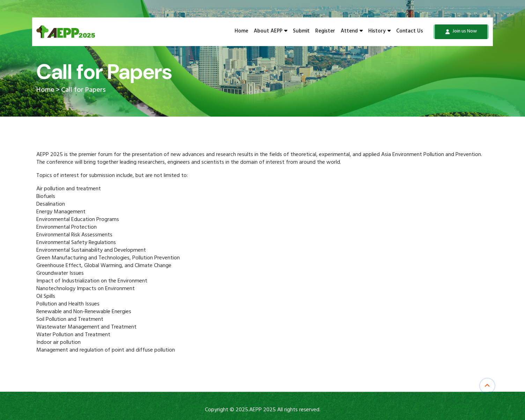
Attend (352, 32)
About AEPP (271, 32)
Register (325, 32)
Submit (301, 32)
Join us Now (461, 32)
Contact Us (410, 32)
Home (241, 32)
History (379, 32)
